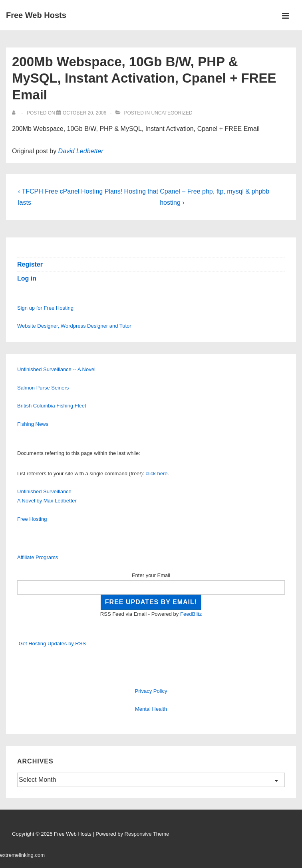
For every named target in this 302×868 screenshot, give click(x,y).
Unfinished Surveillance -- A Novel (56, 369)
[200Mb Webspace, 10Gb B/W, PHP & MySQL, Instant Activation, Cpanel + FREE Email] (84, 113)
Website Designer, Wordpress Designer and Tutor (74, 326)
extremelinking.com (22, 855)
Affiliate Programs (38, 557)
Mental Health (151, 709)
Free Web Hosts (36, 15)
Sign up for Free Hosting (45, 308)
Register (30, 264)
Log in (27, 278)
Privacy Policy (151, 691)
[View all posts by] (15, 113)
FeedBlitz (191, 614)
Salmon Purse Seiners (43, 388)
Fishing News (33, 424)
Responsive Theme (147, 834)
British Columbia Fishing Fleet (52, 406)
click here (157, 474)
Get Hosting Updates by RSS (52, 644)
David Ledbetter (81, 151)
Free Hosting (32, 519)
